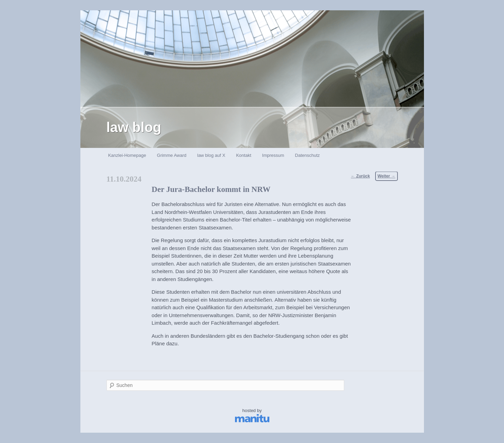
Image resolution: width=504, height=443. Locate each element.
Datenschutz (307, 155)
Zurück (360, 176)
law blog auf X (211, 155)
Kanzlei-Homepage (127, 155)
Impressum (273, 155)
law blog (134, 127)
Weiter (387, 176)
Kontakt (244, 155)
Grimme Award (172, 155)
